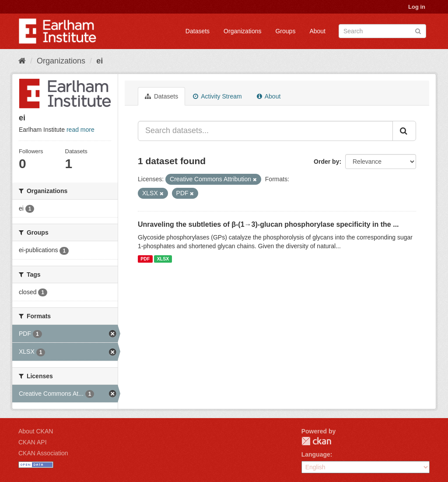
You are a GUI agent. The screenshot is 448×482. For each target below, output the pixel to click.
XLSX (163, 259)
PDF (145, 259)
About (317, 31)
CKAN (316, 441)
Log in (417, 7)
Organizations (242, 31)
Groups (285, 31)
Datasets (198, 31)
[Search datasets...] (265, 131)
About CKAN (36, 431)
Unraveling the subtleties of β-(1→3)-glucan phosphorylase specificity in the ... (268, 224)
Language (316, 454)
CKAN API (33, 442)
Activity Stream (217, 96)
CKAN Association (43, 453)
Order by (326, 162)
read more (80, 130)
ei (100, 61)
